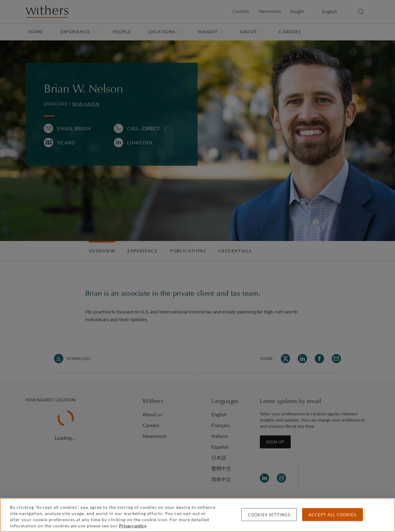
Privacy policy (133, 526)
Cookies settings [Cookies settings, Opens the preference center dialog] (269, 515)
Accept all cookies (333, 515)
